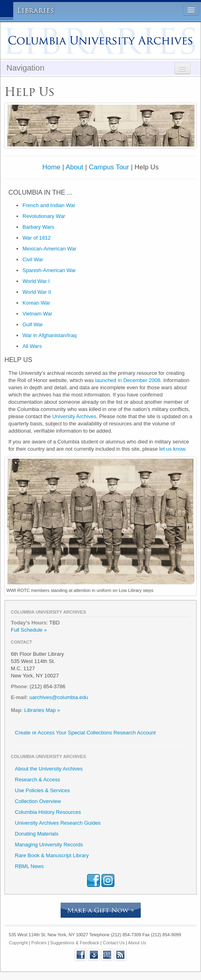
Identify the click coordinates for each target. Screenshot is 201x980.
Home (52, 167)
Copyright (18, 943)
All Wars (32, 346)
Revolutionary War (44, 216)
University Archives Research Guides (58, 823)
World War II (37, 292)
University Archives (74, 416)
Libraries (36, 11)
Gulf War (33, 324)
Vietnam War (37, 314)
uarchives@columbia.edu (59, 697)
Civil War (33, 259)
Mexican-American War (50, 249)
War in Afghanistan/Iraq (50, 335)
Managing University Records (49, 845)
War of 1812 (37, 238)
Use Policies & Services (42, 790)
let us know (172, 449)
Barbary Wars (38, 227)
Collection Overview (38, 801)
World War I (36, 281)
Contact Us (114, 943)
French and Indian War (49, 205)
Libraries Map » (42, 710)
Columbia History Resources (48, 812)
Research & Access (38, 780)
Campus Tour (109, 167)
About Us (137, 943)
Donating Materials (37, 834)
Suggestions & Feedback (75, 943)
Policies (39, 943)
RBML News (29, 866)
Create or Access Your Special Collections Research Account (85, 733)
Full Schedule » (29, 630)
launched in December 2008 (128, 380)
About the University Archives (49, 769)
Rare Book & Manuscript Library (52, 855)
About (74, 167)
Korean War (36, 303)
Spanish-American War (49, 270)
